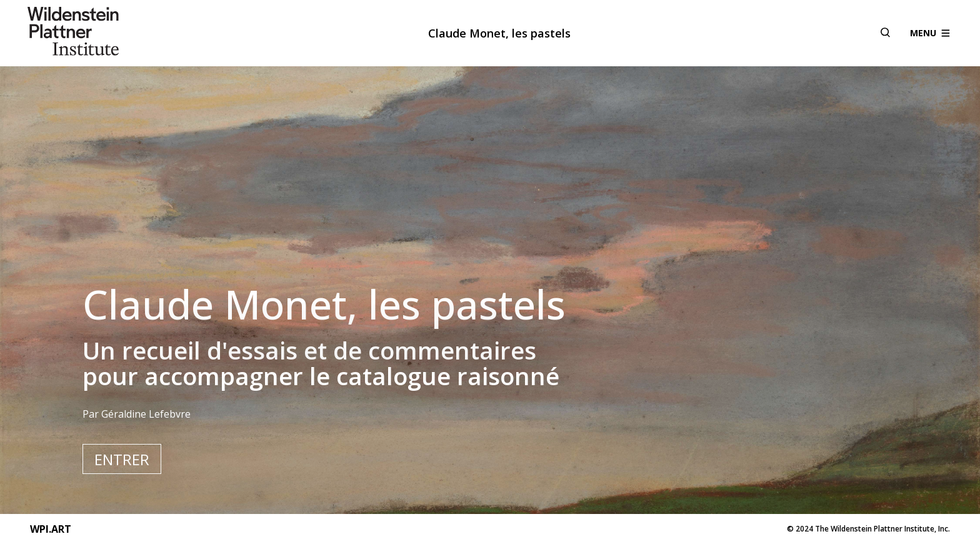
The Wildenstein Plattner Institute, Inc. (882, 529)
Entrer (122, 459)
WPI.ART (51, 529)
